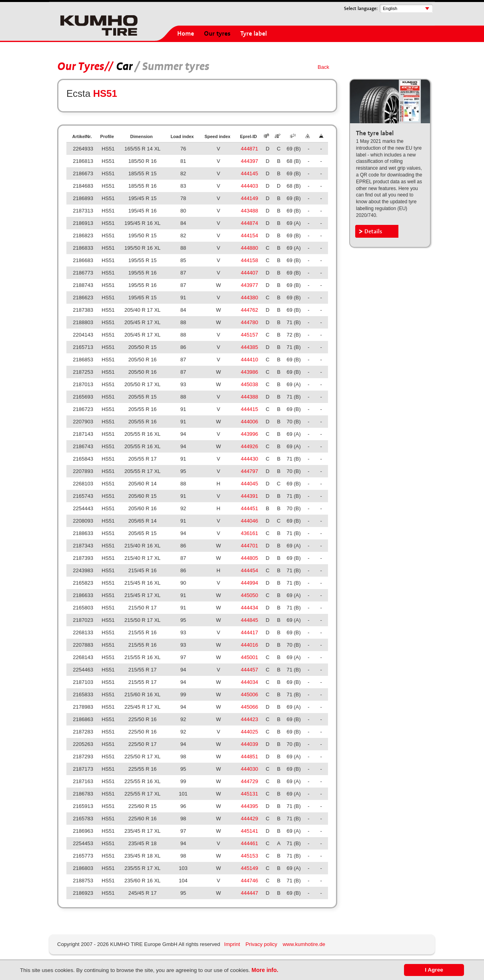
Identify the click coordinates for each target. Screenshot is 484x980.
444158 (249, 260)
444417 (249, 632)
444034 (249, 682)
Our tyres (217, 34)
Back (323, 67)
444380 (249, 298)
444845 (249, 620)
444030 (249, 769)
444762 (249, 310)
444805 (249, 558)
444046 (249, 521)
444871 (249, 149)
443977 (249, 285)
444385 (249, 347)
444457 (249, 670)
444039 (249, 744)
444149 (249, 198)
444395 (249, 806)
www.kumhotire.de (304, 944)
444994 (249, 583)
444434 (249, 608)
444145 (249, 173)
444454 (249, 570)
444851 (249, 757)
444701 (249, 546)
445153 (249, 856)
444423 (249, 719)
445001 (249, 657)
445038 (249, 384)
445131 (249, 794)
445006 (249, 694)
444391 (249, 496)
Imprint (232, 944)
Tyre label (254, 34)
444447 (249, 893)
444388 (249, 397)
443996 (249, 434)
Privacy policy (261, 944)
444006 (249, 422)
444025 (249, 732)
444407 (249, 273)
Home (186, 34)
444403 (249, 186)
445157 (249, 335)
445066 (249, 707)
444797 (249, 471)
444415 (249, 409)
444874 (249, 223)
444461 (249, 843)
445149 (249, 868)
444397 (249, 161)
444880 (249, 248)
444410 (249, 360)
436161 (249, 533)
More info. (265, 970)
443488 (249, 211)
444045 (249, 484)
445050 (249, 595)
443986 (249, 372)
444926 (249, 446)
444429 (249, 819)
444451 (249, 508)
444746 (249, 881)
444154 (249, 235)
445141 (249, 831)
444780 (249, 322)
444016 (249, 645)
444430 (249, 459)
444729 (249, 781)
